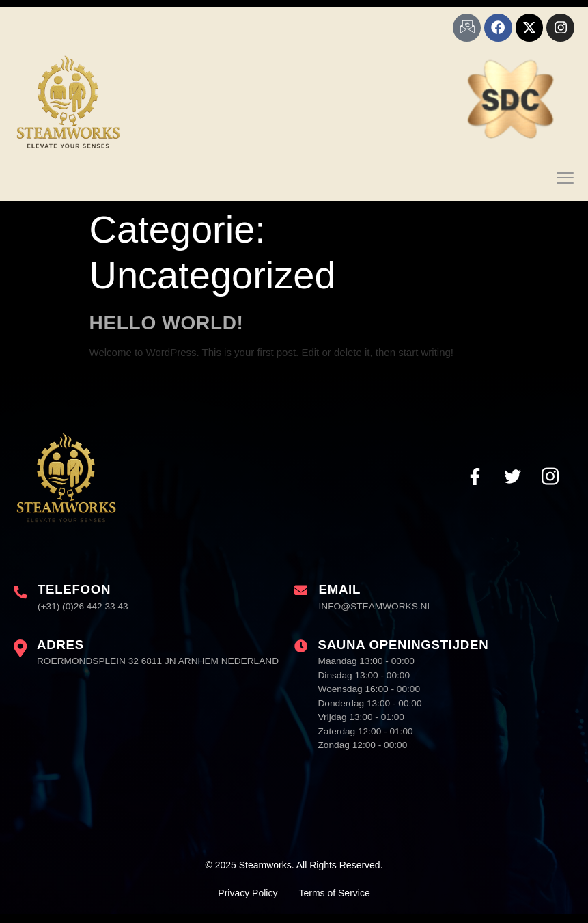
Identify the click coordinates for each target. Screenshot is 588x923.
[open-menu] (565, 184)
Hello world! (167, 329)
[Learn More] (72, 609)
